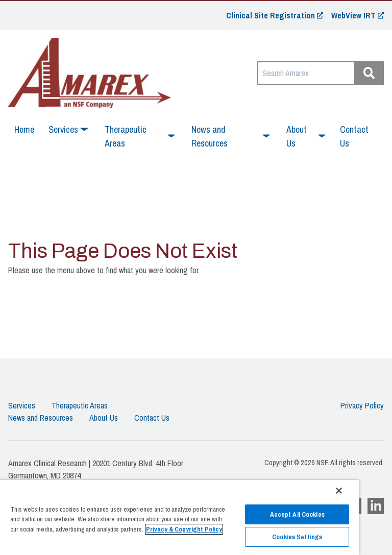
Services (22, 405)
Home (24, 129)
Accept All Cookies (297, 514)
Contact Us (354, 136)
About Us (104, 418)
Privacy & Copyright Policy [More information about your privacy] (184, 529)
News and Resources (41, 418)
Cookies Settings (297, 537)
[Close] (339, 491)
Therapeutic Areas (80, 405)
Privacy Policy (362, 405)
